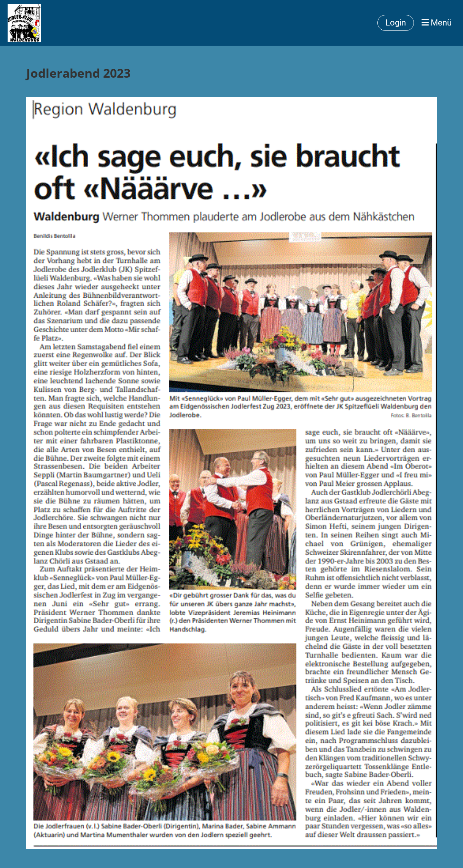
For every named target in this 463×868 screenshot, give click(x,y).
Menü (437, 23)
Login (396, 23)
